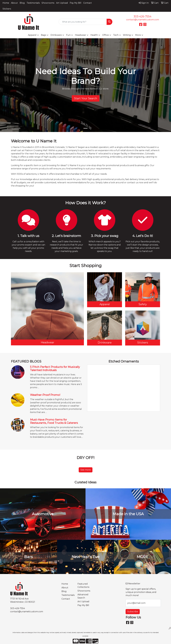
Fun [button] (68, 35)
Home (6, 3)
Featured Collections (83, 585)
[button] (13, 85)
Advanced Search (83, 596)
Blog (22, 3)
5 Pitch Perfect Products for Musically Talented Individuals (55, 369)
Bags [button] (43, 35)
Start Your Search (86, 98)
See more (86, 470)
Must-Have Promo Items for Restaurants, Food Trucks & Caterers (54, 421)
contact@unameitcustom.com (143, 20)
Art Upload (62, 3)
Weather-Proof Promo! (45, 395)
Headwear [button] (80, 35)
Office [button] (105, 35)
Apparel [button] (32, 35)
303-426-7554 (142, 16)
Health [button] (94, 35)
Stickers (7, 9)
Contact (88, 3)
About (14, 3)
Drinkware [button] (56, 35)
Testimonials (33, 3)
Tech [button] (116, 35)
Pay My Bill (76, 3)
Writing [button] (127, 35)
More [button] (138, 35)
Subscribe (133, 612)
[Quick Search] (83, 22)
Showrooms (48, 3)
